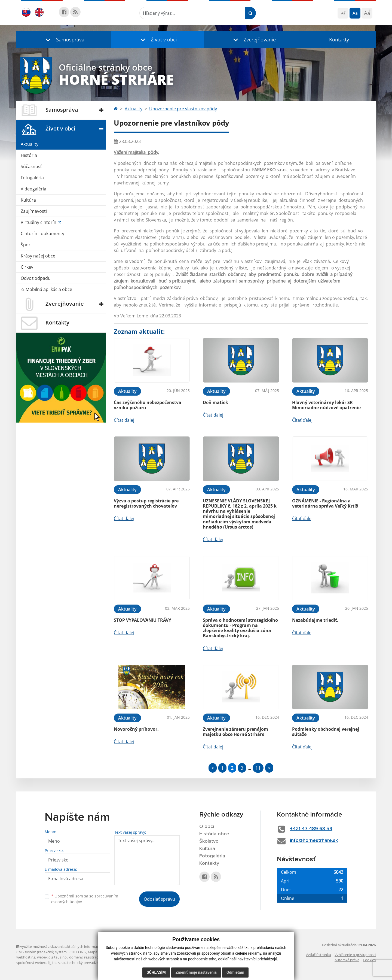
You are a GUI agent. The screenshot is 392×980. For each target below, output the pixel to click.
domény (76, 957)
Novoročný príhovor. (136, 729)
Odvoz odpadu (36, 278)
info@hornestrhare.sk (314, 841)
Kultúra (28, 200)
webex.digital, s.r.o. (52, 957)
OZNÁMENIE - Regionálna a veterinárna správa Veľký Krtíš (325, 503)
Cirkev (27, 267)
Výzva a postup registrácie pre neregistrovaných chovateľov (146, 503)
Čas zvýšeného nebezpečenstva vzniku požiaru (148, 405)
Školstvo (209, 841)
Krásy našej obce (38, 256)
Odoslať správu (159, 899)
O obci (207, 827)
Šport (26, 245)
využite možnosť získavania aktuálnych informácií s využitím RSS (70, 946)
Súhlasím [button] (156, 972)
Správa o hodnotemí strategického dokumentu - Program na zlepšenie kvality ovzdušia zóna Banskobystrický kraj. (240, 628)
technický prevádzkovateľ (88, 963)
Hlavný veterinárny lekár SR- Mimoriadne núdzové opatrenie (326, 405)
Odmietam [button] (235, 972)
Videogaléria (33, 189)
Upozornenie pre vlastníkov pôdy (183, 109)
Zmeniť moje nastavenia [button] (196, 972)
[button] (64, 40)
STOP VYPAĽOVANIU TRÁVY (143, 620)
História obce (214, 834)
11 (258, 768)
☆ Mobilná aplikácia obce (46, 289)
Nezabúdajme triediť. (315, 620)
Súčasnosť (31, 166)
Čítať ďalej (124, 420)
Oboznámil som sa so (85, 899)
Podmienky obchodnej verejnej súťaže (326, 732)
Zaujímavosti (34, 211)
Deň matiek (215, 402)
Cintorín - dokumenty (42, 233)
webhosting (26, 957)
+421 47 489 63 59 (311, 829)
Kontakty (339, 40)
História (29, 155)
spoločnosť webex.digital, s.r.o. (41, 963)
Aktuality (30, 144)
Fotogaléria (32, 178)
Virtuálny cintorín (39, 222)
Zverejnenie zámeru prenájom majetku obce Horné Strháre (235, 732)
